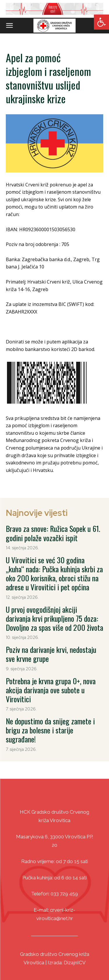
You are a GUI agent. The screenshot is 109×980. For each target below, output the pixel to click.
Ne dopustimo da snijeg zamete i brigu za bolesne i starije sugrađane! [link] (50, 730)
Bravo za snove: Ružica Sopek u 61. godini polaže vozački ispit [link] (53, 533)
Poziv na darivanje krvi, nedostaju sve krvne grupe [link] (51, 654)
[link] (101, 22)
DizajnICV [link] (75, 963)
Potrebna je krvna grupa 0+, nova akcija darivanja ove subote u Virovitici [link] (51, 690)
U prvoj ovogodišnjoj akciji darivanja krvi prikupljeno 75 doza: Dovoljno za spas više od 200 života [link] (54, 618)
